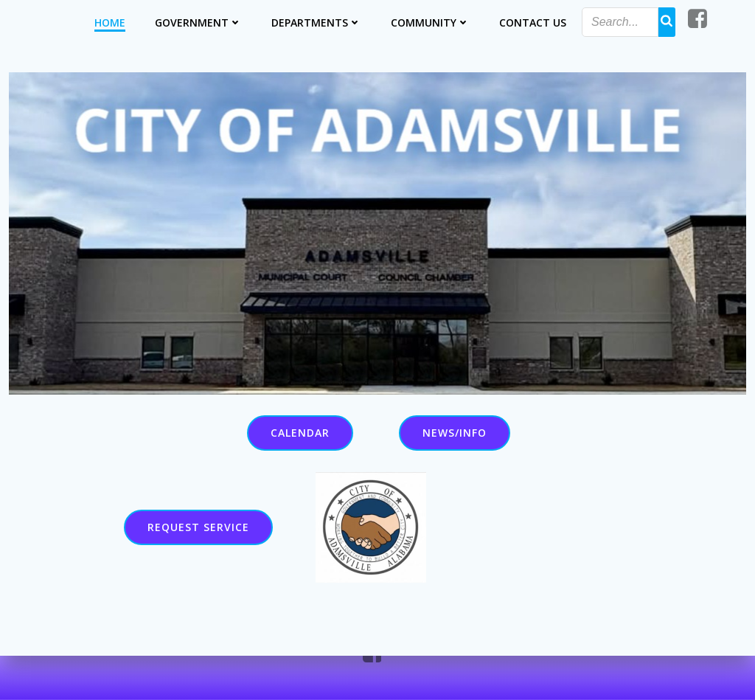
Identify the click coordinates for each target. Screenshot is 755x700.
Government (199, 22)
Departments (317, 22)
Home (111, 22)
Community (431, 22)
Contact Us (533, 22)
